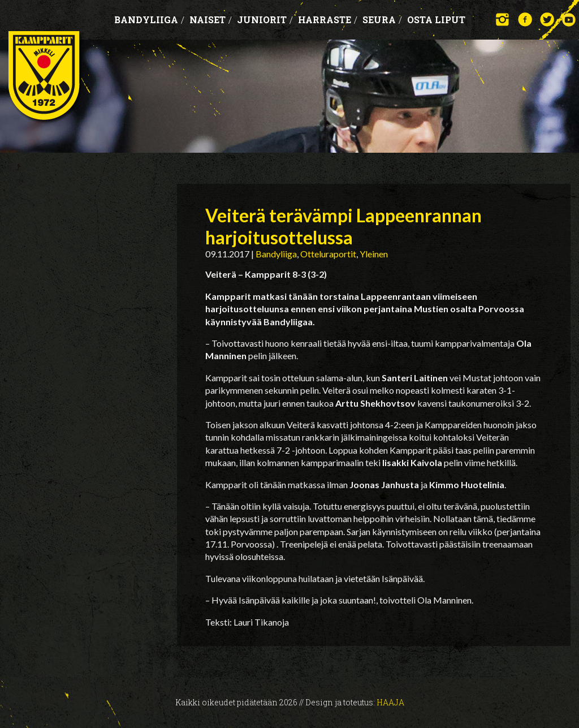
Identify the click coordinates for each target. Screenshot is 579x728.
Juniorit (265, 20)
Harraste (328, 20)
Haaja (390, 702)
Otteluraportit (328, 254)
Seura (382, 20)
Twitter (547, 20)
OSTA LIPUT (436, 20)
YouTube (569, 20)
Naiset (211, 20)
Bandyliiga (149, 20)
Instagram (503, 20)
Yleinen (374, 254)
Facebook (525, 20)
